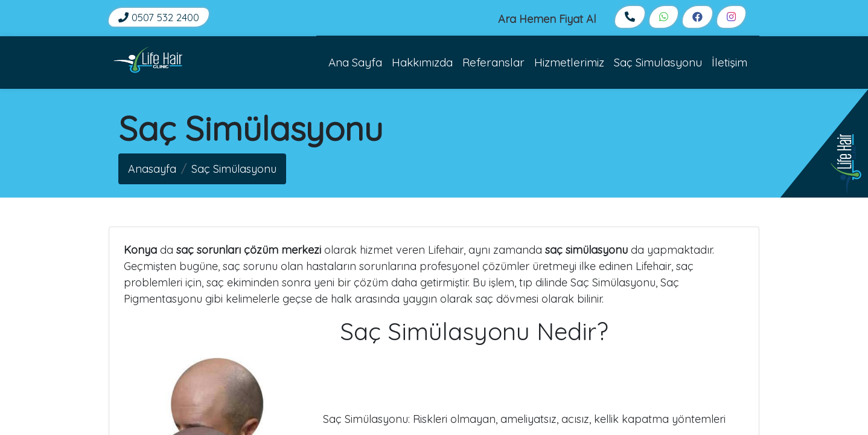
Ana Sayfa (355, 62)
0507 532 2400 (159, 17)
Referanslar (493, 62)
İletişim (729, 62)
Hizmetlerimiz (569, 62)
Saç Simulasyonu (658, 62)
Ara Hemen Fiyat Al (547, 19)
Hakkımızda (422, 62)
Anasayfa (152, 169)
